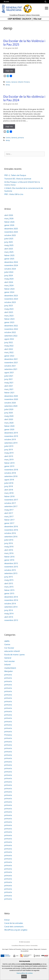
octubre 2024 (10, 269)
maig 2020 (9, 416)
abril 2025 (9, 249)
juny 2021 (9, 379)
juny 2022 (9, 342)
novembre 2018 (11, 470)
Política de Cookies (27, 949)
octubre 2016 (10, 533)
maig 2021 (9, 383)
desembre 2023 (11, 296)
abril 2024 (9, 282)
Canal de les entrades (14, 923)
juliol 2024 (9, 272)
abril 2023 (9, 312)
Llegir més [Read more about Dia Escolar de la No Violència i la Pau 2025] (9, 71)
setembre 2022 (11, 336)
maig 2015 (9, 580)
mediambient (10, 668)
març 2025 (9, 252)
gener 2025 (9, 259)
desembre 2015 (11, 563)
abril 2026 (9, 215)
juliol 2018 (9, 483)
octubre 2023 (10, 302)
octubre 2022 (10, 332)
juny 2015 (9, 577)
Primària (27, 82)
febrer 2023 (9, 319)
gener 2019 (9, 466)
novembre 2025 (11, 232)
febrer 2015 (9, 590)
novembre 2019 (11, 436)
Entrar (7, 920)
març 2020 (9, 423)
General (14, 82)
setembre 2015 (11, 573)
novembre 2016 (11, 530)
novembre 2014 (11, 600)
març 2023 (9, 316)
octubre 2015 (10, 570)
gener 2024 (9, 292)
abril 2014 (9, 617)
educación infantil (12, 651)
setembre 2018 (11, 476)
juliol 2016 (9, 540)
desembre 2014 (11, 597)
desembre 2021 (11, 359)
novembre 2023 (11, 299)
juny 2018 (9, 486)
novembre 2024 (11, 265)
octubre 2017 (10, 503)
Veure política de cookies (25, 973)
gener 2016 (9, 560)
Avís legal (5, 949)
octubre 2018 (10, 473)
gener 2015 (9, 593)
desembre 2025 (11, 229)
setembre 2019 (11, 443)
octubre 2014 (10, 603)
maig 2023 (9, 309)
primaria (21, 138)
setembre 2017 (11, 506)
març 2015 (9, 587)
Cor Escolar (9, 648)
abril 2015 (9, 583)
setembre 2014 (11, 607)
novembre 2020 (11, 399)
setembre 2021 (11, 369)
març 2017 (9, 516)
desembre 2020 (11, 396)
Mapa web (37, 949)
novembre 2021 (11, 362)
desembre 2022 (11, 326)
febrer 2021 (9, 393)
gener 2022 (9, 356)
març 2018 (9, 493)
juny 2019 (9, 450)
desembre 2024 (11, 262)
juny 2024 (9, 275)
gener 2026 (9, 225)
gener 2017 (9, 523)
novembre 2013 (11, 620)
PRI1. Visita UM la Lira (14, 194)
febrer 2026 (9, 222)
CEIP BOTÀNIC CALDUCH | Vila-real (25, 19)
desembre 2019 (11, 433)
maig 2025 (9, 245)
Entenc (24, 976)
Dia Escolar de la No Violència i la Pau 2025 (24, 43)
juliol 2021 (9, 376)
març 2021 (9, 389)
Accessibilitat (25, 951)
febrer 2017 (9, 520)
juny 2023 (9, 306)
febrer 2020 (9, 426)
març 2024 (9, 285)
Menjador (9, 671)
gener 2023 (9, 322)
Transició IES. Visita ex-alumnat (18, 179)
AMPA (7, 641)
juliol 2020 (9, 409)
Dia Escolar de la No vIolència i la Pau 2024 (24, 98)
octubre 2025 (10, 235)
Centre (8, 82)
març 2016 (9, 553)
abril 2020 (9, 419)
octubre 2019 (10, 439)
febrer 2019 (9, 463)
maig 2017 (9, 510)
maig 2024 (9, 279)
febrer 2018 (9, 496)
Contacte (44, 949)
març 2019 (9, 459)
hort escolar (10, 661)
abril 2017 (9, 513)
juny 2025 (9, 242)
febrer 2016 (9, 557)
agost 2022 (9, 339)
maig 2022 (9, 346)
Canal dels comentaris (14, 926)
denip (8, 85)
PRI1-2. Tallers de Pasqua (15, 175)
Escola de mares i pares (14, 655)
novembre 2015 (11, 567)
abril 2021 (9, 386)
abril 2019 (9, 456)
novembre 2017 (11, 500)
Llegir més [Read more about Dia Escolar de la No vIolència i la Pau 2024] (9, 126)
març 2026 (9, 218)
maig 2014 (9, 613)
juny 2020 (9, 413)
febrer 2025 (9, 255)
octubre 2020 (10, 403)
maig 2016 (9, 547)
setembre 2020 (11, 406)
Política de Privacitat (15, 949)
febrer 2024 (9, 289)
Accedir (6, 2)
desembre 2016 (11, 526)
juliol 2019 (9, 446)
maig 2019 (9, 453)
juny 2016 (9, 543)
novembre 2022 (11, 329)
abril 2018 (9, 490)
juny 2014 (9, 610)
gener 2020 (9, 429)
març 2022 (9, 352)
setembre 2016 (11, 537)
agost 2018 (9, 480)
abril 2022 (9, 349)
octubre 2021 (10, 366)
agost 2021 (9, 372)
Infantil (20, 82)
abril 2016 (9, 550)
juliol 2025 (9, 239)
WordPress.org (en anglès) (16, 930)
